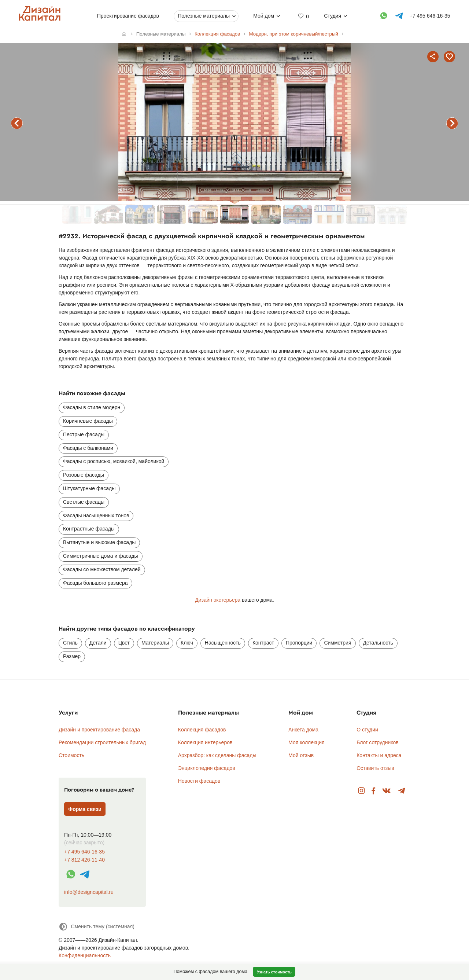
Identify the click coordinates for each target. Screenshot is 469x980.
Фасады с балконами (88, 448)
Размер (72, 656)
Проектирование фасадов (128, 16)
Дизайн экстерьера (218, 600)
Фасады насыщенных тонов (96, 515)
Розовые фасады (84, 475)
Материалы (155, 643)
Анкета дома (303, 730)
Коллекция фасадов (202, 730)
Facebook (373, 791)
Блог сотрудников (378, 742)
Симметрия (337, 643)
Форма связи (85, 809)
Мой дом (264, 16)
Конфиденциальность (85, 955)
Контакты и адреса (379, 755)
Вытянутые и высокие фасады (99, 542)
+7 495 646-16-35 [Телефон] (430, 16)
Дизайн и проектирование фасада (99, 730)
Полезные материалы (204, 16)
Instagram (361, 791)
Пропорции (299, 643)
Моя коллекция (306, 742)
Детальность (378, 643)
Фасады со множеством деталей (102, 569)
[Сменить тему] (97, 927)
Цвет (124, 643)
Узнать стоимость (274, 972)
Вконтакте (387, 791)
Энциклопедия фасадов (207, 768)
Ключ (187, 643)
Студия (333, 16)
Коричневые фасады (88, 421)
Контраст (263, 643)
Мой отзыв (301, 755)
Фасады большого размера (95, 583)
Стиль (70, 643)
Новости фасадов (199, 781)
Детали (98, 643)
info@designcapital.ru (89, 892)
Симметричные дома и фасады (101, 556)
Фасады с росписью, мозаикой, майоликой (114, 461)
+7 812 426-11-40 (84, 860)
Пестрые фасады (84, 434)
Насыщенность (223, 643)
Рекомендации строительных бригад (102, 742)
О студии (367, 730)
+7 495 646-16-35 (84, 852)
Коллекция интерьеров (205, 742)
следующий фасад (452, 123)
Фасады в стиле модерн (92, 407)
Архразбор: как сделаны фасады (217, 755)
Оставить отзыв (375, 768)
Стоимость (71, 755)
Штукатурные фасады (89, 488)
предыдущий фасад (17, 123)
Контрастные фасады (89, 529)
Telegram (402, 791)
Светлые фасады (84, 502)
